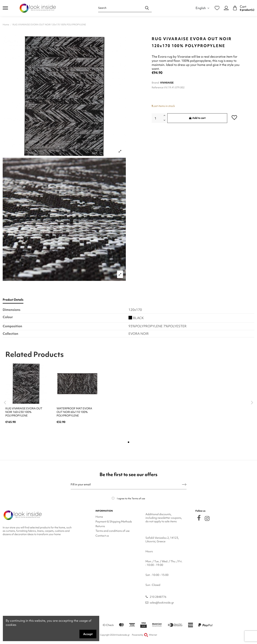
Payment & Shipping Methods (114, 522)
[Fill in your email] (126, 485)
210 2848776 (158, 597)
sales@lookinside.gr (162, 603)
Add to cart (197, 118)
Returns (100, 526)
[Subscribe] (184, 485)
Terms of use (138, 498)
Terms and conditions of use (113, 531)
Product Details (13, 300)
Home (99, 517)
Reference (158, 87)
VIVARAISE (167, 83)
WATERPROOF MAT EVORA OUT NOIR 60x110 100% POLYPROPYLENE (74, 412)
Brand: (156, 83)
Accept (88, 634)
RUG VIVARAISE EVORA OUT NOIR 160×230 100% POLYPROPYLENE (24, 412)
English (203, 8)
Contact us (102, 536)
